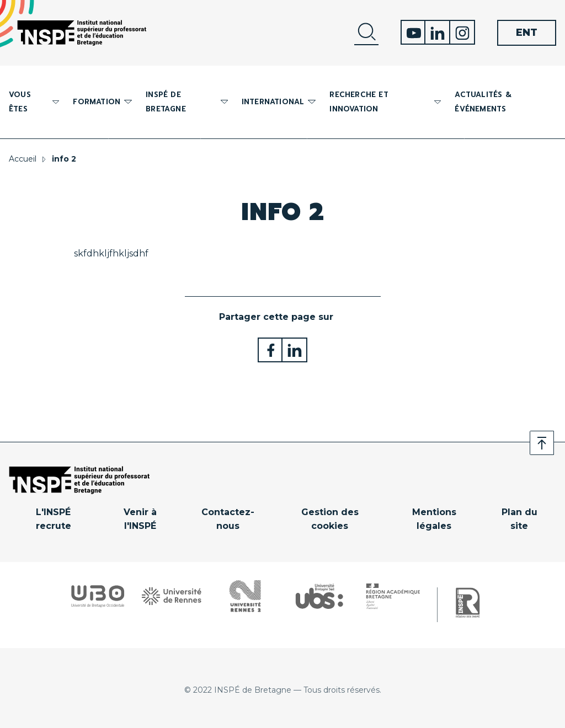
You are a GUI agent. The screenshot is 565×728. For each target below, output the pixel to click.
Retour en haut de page (542, 443)
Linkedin (438, 32)
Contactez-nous (228, 519)
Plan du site (519, 519)
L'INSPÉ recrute (54, 519)
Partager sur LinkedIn (295, 350)
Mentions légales (434, 519)
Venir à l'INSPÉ (140, 519)
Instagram (463, 32)
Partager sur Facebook (270, 350)
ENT (527, 33)
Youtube (413, 32)
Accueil (23, 159)
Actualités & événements (483, 102)
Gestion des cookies (330, 519)
